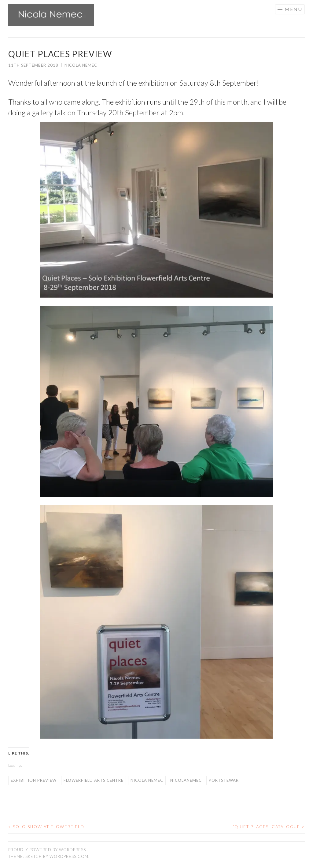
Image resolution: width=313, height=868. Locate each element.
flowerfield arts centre (94, 780)
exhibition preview (34, 780)
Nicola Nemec (81, 65)
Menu (293, 9)
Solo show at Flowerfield (46, 827)
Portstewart (225, 780)
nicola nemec (147, 780)
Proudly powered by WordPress (47, 850)
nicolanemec (186, 780)
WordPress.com (69, 856)
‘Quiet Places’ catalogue (269, 827)
